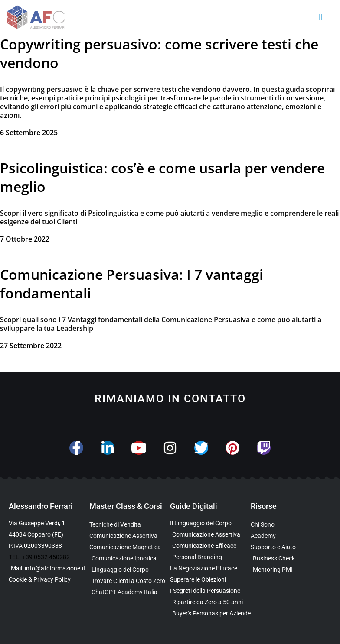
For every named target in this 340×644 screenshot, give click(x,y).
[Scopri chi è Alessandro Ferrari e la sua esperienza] (291, 525)
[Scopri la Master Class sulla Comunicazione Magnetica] (130, 547)
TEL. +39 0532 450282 (39, 557)
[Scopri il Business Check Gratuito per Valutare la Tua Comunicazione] (291, 558)
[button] (320, 18)
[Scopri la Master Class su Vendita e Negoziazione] (130, 525)
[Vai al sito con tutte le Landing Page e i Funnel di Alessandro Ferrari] (291, 536)
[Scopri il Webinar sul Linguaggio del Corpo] (130, 570)
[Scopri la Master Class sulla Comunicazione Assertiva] (130, 536)
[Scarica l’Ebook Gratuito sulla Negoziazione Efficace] (210, 568)
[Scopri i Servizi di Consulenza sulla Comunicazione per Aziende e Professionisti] (291, 547)
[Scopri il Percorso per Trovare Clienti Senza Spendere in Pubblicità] (130, 581)
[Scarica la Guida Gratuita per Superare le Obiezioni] (210, 580)
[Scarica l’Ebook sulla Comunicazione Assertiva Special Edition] (210, 535)
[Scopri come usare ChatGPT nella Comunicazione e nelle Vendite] (130, 592)
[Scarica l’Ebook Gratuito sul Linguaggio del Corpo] (210, 523)
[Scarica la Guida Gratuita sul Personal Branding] (210, 557)
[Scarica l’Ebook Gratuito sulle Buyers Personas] (210, 613)
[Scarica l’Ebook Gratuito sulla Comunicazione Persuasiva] (210, 591)
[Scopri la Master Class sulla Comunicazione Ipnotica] (130, 558)
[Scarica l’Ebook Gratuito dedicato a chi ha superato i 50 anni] (210, 602)
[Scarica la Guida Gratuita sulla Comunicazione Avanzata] (210, 546)
